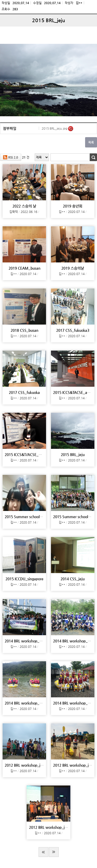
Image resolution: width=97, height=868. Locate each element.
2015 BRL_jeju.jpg (55, 128)
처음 (43, 852)
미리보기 (71, 129)
